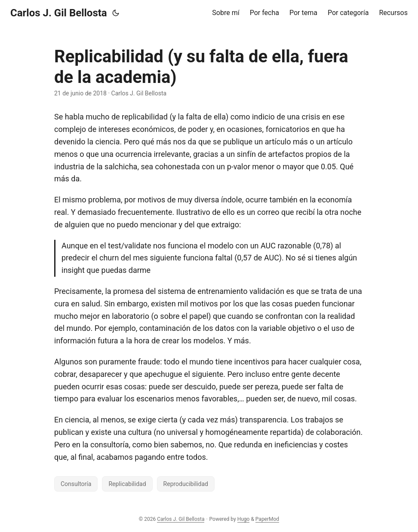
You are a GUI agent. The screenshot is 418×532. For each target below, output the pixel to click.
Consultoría (76, 484)
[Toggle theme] (116, 13)
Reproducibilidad (186, 484)
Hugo (244, 519)
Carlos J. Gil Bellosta (59, 13)
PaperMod (267, 519)
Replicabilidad (127, 484)
